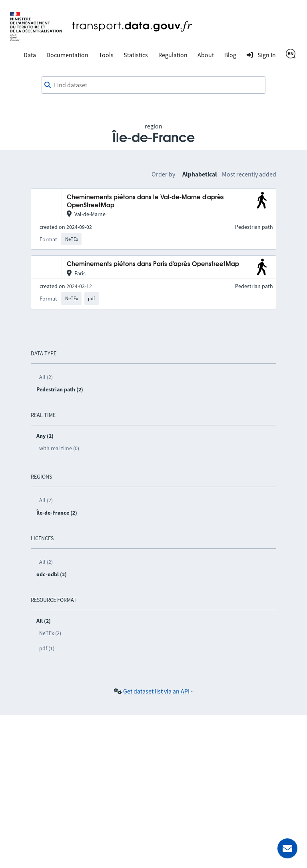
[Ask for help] (287, 848)
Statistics (136, 55)
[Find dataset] (153, 85)
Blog (230, 55)
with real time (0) (59, 448)
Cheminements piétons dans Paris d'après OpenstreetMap (153, 264)
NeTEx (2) (50, 633)
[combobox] (153, 85)
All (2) (46, 377)
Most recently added (249, 174)
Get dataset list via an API (156, 691)
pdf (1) (47, 648)
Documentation (67, 55)
